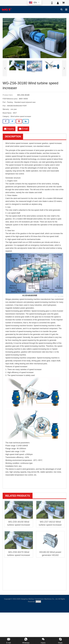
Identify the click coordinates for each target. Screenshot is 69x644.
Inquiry (9, 129)
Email (23, 129)
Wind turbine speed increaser (21, 116)
